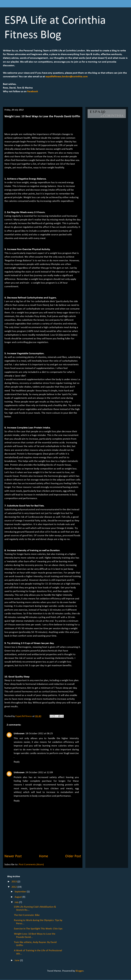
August (18, 897)
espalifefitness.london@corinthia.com (67, 77)
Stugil (66, 753)
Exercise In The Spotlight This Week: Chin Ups (38, 929)
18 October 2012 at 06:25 (39, 734)
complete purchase (41, 781)
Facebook (32, 92)
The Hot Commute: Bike (27, 915)
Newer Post (13, 856)
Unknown (19, 734)
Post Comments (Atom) (31, 865)
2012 (14, 887)
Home (43, 856)
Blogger (79, 971)
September (21, 892)
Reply (17, 762)
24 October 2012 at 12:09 (39, 773)
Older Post (73, 856)
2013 (14, 882)
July (17, 902)
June (17, 960)
